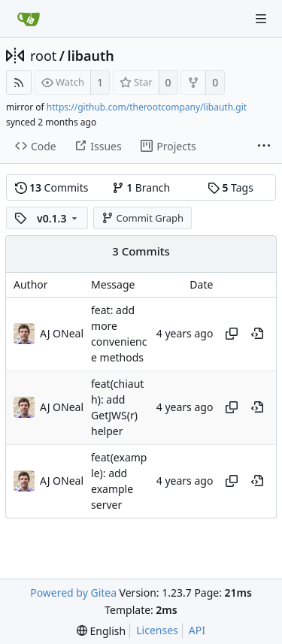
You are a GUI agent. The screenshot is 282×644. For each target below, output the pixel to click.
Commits (52, 187)
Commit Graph (143, 218)
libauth (91, 56)
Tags (230, 187)
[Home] (29, 19)
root (43, 56)
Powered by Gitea (73, 593)
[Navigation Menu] (261, 19)
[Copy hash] (232, 334)
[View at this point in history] (257, 334)
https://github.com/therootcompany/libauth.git (147, 107)
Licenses (157, 630)
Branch (141, 187)
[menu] (101, 631)
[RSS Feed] (19, 82)
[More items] (264, 147)
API (197, 630)
